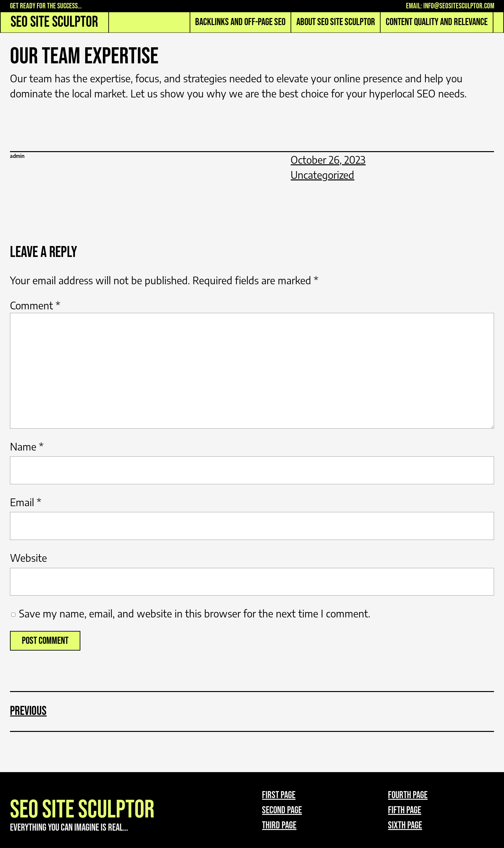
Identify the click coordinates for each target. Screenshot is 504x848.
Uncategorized (322, 175)
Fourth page (408, 795)
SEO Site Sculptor (54, 22)
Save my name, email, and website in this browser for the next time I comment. (195, 613)
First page (279, 795)
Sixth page (405, 825)
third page (279, 825)
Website (28, 558)
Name (27, 447)
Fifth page (405, 810)
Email (26, 502)
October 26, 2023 (328, 160)
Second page (282, 810)
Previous (28, 711)
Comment (35, 305)
